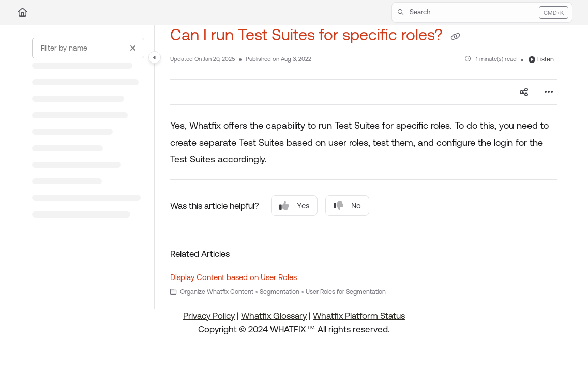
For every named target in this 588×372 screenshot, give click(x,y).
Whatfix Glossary (274, 316)
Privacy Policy (209, 316)
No (347, 206)
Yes (294, 206)
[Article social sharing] (524, 92)
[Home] (22, 12)
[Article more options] (549, 92)
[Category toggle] (155, 57)
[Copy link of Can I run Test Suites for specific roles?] (455, 36)
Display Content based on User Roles (233, 277)
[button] (482, 12)
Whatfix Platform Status (359, 316)
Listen (541, 59)
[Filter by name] (88, 48)
